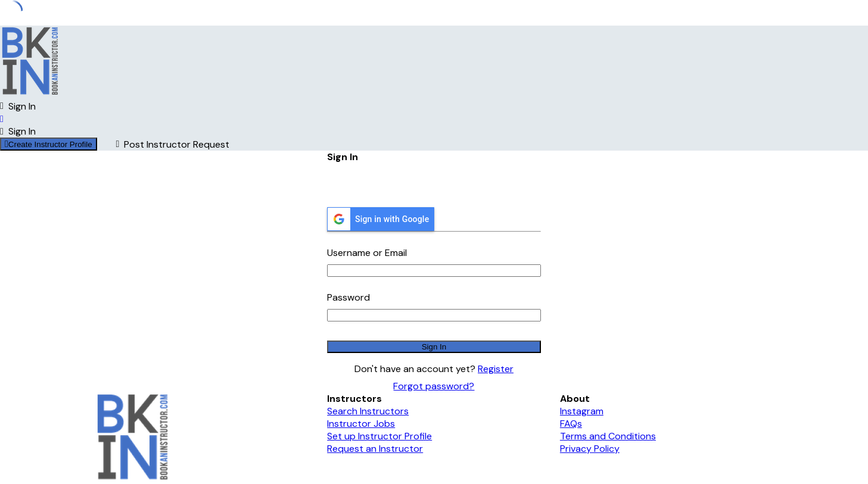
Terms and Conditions (608, 436)
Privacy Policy (590, 449)
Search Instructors (368, 411)
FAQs (571, 424)
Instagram (582, 411)
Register (496, 369)
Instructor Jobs (361, 424)
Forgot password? (434, 386)
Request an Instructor (375, 449)
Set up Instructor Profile (379, 436)
